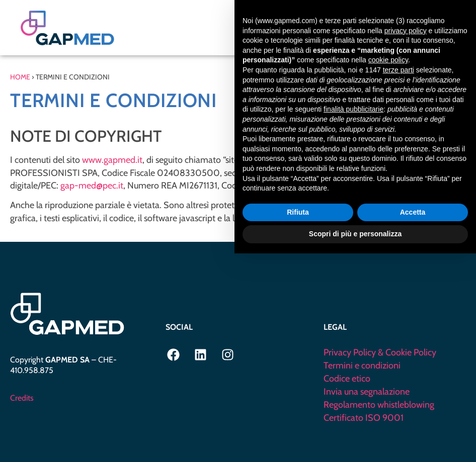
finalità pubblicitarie (353, 318)
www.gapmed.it (112, 160)
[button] (443, 28)
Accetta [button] (413, 421)
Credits (22, 398)
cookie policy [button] (388, 269)
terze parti (399, 279)
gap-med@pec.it (92, 186)
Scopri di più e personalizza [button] (355, 442)
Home (20, 77)
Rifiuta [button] (298, 421)
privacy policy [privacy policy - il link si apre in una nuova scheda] (406, 239)
